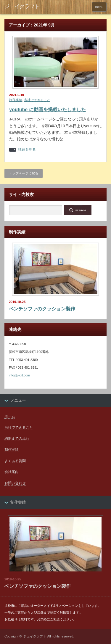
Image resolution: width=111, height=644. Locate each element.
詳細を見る (27, 150)
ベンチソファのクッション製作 (42, 309)
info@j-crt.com (19, 375)
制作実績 (16, 100)
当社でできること (37, 100)
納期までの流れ (17, 439)
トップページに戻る (24, 173)
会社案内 (12, 472)
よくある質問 (15, 461)
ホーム (10, 416)
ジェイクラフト (35, 636)
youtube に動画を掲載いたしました (48, 110)
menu (99, 7)
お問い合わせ (15, 483)
